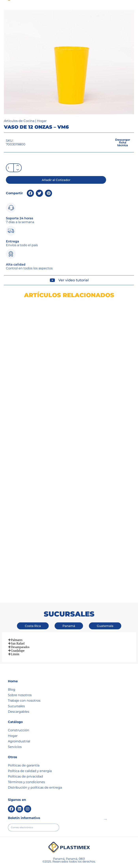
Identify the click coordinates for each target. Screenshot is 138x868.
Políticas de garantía (24, 750)
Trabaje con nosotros (24, 686)
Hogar (42, 135)
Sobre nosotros (20, 680)
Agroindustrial (19, 726)
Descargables (19, 697)
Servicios (15, 732)
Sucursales (16, 691)
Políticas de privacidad (25, 761)
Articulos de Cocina (19, 135)
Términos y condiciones (26, 767)
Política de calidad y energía (30, 756)
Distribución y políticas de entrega (35, 772)
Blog (12, 674)
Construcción (19, 715)
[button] (104, 10)
